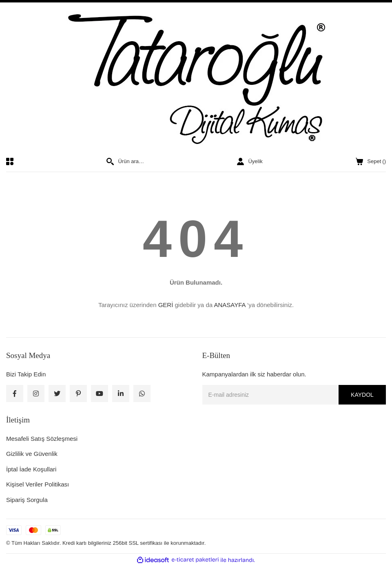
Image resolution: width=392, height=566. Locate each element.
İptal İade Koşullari (31, 469)
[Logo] (196, 80)
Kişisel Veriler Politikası (38, 484)
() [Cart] (371, 161)
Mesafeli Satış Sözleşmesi (42, 439)
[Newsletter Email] (294, 395)
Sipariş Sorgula (27, 500)
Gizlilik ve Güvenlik (32, 454)
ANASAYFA (229, 305)
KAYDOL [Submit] (362, 395)
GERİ (166, 305)
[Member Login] (250, 161)
